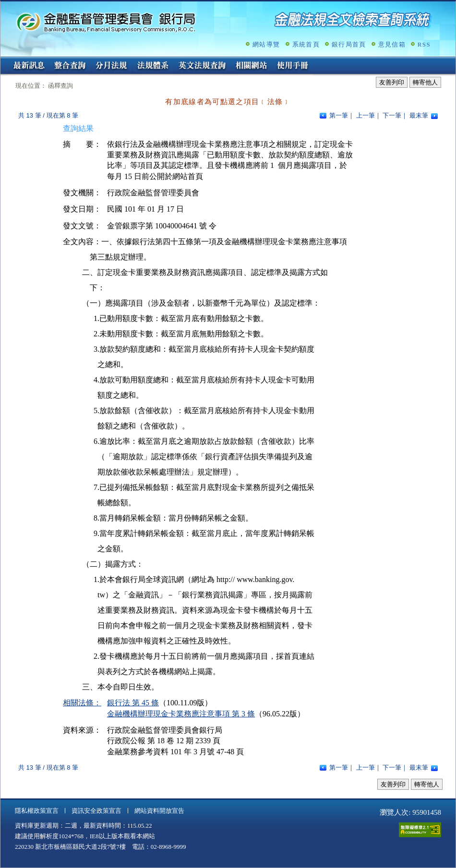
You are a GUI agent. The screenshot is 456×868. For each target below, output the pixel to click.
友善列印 (392, 82)
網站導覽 (266, 44)
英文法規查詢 (202, 66)
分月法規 (111, 66)
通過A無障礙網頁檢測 (420, 830)
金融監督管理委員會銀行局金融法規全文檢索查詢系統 (106, 22)
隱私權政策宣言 (37, 811)
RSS (424, 44)
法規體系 (153, 66)
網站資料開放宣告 (159, 811)
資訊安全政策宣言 (96, 811)
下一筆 (392, 115)
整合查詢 (70, 66)
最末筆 (419, 115)
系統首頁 (306, 44)
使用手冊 (293, 66)
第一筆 (339, 115)
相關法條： (82, 703)
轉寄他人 (425, 82)
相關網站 (252, 66)
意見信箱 (392, 44)
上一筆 (366, 115)
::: (4, 61)
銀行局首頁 (349, 44)
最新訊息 (29, 66)
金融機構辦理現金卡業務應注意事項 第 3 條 (181, 714)
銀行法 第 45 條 (133, 703)
